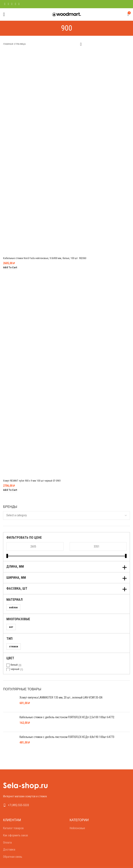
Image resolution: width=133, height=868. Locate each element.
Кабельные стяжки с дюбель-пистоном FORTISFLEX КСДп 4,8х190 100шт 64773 (67, 730)
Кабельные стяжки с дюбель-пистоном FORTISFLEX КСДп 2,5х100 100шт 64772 (67, 714)
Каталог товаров (13, 817)
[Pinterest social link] (12, 4)
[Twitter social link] (8, 4)
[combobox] (66, 515)
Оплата (7, 831)
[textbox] (17, 515)
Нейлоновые (77, 817)
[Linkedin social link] (15, 4)
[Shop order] (81, 44)
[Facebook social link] (5, 4)
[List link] (33, 794)
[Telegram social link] (19, 4)
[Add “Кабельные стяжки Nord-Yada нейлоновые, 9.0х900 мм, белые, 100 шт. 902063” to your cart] (10, 268)
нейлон (13, 607)
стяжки (14, 646)
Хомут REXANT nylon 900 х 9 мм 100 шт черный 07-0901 (36, 481)
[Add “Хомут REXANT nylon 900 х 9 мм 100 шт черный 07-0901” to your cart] (10, 490)
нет (11, 627)
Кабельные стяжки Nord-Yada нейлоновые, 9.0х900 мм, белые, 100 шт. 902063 (50, 258)
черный (15, 669)
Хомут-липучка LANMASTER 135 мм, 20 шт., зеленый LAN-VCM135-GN (61, 697)
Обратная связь (13, 846)
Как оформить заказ (16, 824)
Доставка (9, 839)
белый (14, 665)
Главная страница (14, 44)
